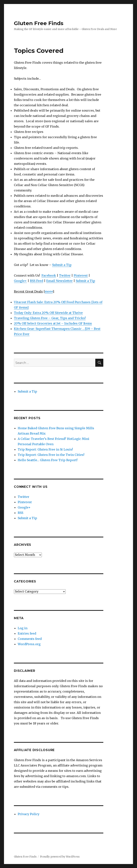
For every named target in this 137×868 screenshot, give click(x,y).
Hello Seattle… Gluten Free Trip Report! (48, 460)
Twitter (65, 275)
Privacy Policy (29, 814)
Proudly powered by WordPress (60, 857)
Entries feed (27, 633)
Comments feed (30, 639)
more (49, 291)
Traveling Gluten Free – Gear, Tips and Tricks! (50, 318)
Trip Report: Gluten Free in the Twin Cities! (51, 455)
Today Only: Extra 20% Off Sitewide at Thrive (48, 313)
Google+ (20, 281)
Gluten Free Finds (39, 23)
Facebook (49, 275)
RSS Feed (37, 281)
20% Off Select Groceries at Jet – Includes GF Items (53, 323)
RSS (20, 513)
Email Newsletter (59, 281)
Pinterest (81, 275)
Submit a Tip (62, 265)
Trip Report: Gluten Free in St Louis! (45, 449)
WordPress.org (29, 644)
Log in (23, 628)
